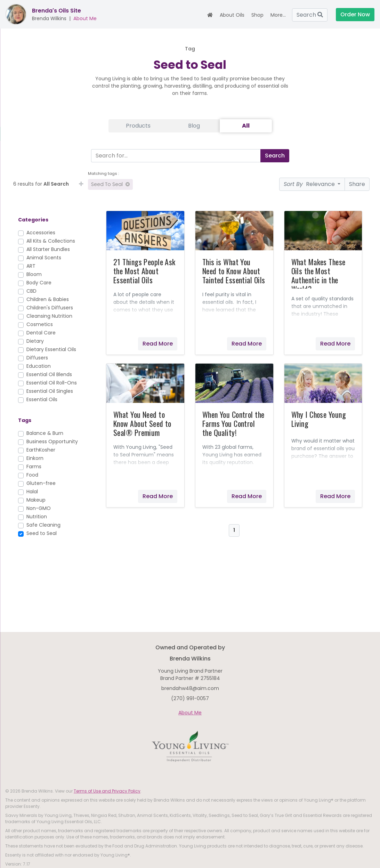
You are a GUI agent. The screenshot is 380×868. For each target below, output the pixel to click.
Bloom (34, 274)
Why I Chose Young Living (319, 419)
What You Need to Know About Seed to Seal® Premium (142, 423)
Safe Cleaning (43, 525)
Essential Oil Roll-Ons (52, 383)
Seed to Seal (110, 184)
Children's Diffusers (50, 308)
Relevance (310, 184)
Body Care (39, 283)
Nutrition (37, 517)
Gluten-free (41, 483)
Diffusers (37, 358)
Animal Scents (44, 258)
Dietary (35, 341)
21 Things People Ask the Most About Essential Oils (144, 271)
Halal (32, 492)
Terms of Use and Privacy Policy (107, 791)
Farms (34, 467)
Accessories (41, 233)
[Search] (174, 156)
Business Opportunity (52, 441)
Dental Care (41, 333)
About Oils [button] (232, 15)
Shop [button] (257, 15)
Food (32, 475)
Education (39, 366)
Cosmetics (40, 324)
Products (138, 126)
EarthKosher (41, 450)
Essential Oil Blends (49, 374)
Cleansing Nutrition (49, 316)
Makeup (36, 500)
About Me (85, 18)
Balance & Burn (45, 433)
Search (310, 15)
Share (357, 184)
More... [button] (278, 15)
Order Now (355, 14)
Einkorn (35, 458)
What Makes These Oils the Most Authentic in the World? (318, 275)
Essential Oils (42, 399)
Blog (194, 126)
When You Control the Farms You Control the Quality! (233, 423)
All (246, 126)
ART (31, 266)
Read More (158, 344)
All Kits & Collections (51, 241)
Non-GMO (39, 508)
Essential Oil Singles (50, 391)
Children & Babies (48, 299)
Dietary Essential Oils (51, 349)
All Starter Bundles (48, 249)
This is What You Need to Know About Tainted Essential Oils (234, 271)
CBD (31, 291)
